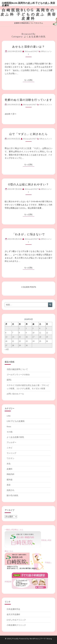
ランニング (11, 453)
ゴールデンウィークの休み (18, 375)
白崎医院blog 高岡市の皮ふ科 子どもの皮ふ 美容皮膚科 (28, 4)
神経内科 (10, 474)
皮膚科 (10, 469)
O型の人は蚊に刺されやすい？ (28, 184)
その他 (10, 432)
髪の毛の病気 (12, 495)
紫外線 (10, 480)
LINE (9, 416)
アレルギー (11, 442)
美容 (9, 485)
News (9, 426)
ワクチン (10, 458)
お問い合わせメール (15, 394)
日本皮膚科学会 (13, 609)
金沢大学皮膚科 (13, 614)
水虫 (9, 464)
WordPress (34, 639)
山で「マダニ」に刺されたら (28, 134)
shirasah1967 (31, 51)
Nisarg (49, 639)
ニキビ (10, 448)
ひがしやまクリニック (16, 620)
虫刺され (10, 490)
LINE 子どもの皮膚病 (16, 421)
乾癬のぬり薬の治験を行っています (29, 100)
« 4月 (7, 349)
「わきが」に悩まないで (29, 234)
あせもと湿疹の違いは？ (28, 47)
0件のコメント (46, 104)
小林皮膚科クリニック (16, 625)
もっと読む (29, 80)
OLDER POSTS (29, 287)
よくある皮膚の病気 (15, 437)
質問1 (9, 380)
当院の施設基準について (17, 369)
